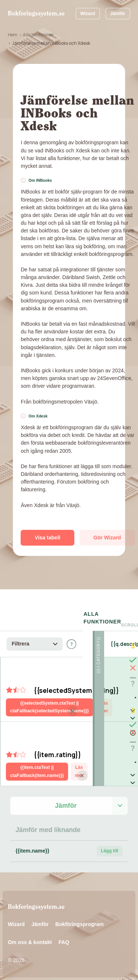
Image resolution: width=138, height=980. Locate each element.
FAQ (64, 942)
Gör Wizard (107, 538)
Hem (13, 35)
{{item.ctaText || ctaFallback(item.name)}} (37, 771)
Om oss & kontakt (30, 942)
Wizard (88, 14)
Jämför (118, 14)
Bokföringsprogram (79, 924)
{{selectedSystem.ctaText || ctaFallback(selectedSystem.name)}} (50, 707)
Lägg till (109, 851)
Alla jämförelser (38, 35)
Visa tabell (47, 538)
